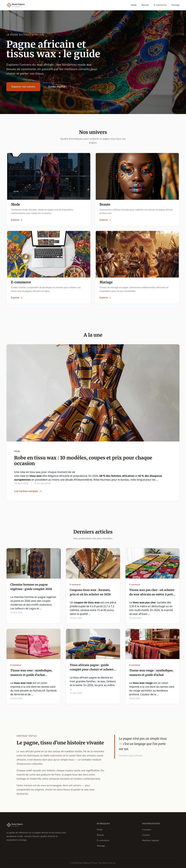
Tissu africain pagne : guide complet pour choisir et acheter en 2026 (92, 671)
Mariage (176, 5)
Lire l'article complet (28, 492)
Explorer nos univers (23, 87)
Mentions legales (151, 840)
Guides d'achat (57, 87)
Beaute (145, 5)
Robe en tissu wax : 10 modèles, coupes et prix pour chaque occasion (83, 462)
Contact (146, 835)
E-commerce (160, 5)
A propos (147, 830)
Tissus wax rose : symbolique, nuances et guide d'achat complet (31, 676)
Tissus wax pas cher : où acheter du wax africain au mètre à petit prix (152, 595)
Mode (134, 5)
